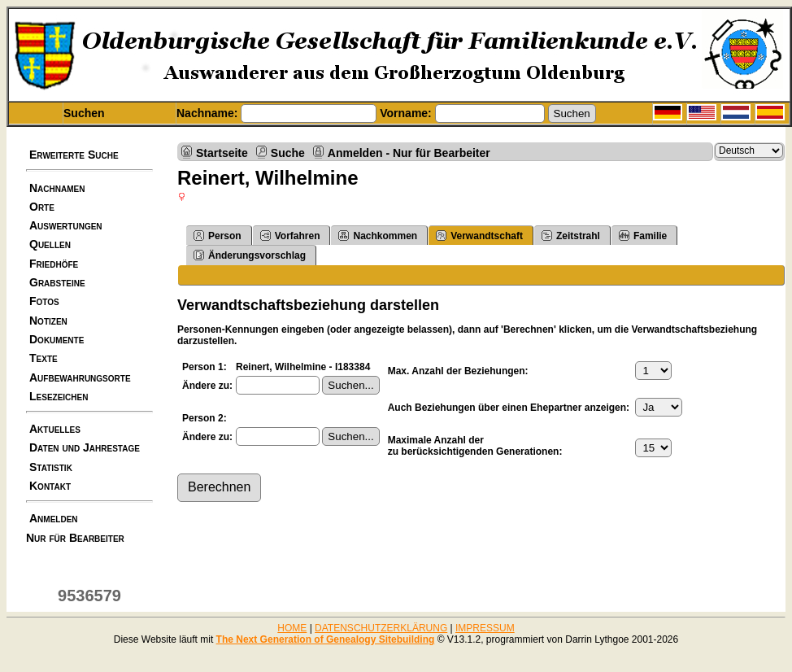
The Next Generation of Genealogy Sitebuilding (326, 639)
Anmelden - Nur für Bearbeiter (409, 153)
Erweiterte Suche (74, 155)
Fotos (44, 301)
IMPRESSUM (485, 628)
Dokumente (57, 339)
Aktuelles (55, 429)
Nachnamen (57, 188)
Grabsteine (57, 282)
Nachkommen (378, 236)
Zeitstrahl (571, 236)
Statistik (51, 467)
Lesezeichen (59, 396)
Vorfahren (290, 236)
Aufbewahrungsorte (80, 377)
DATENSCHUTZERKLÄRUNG (381, 628)
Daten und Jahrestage (85, 447)
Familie (643, 236)
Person (218, 236)
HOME (292, 628)
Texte (44, 358)
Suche (288, 153)
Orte (42, 207)
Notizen (48, 321)
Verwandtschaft (479, 236)
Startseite (222, 153)
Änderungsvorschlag (250, 255)
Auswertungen (66, 225)
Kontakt (50, 486)
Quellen (50, 244)
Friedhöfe (54, 264)
